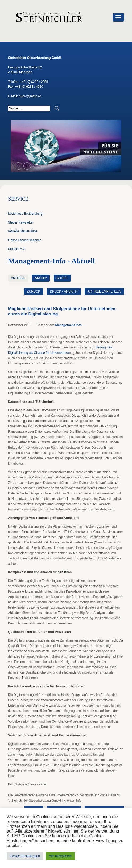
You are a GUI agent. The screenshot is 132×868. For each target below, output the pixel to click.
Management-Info (68, 325)
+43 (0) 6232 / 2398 (34, 82)
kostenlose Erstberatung (25, 214)
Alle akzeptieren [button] (60, 856)
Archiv (41, 278)
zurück (34, 291)
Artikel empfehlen (104, 291)
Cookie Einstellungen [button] (25, 856)
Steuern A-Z (16, 249)
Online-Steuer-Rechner (24, 240)
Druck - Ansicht (64, 291)
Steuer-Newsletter (21, 222)
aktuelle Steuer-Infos (23, 231)
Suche (62, 278)
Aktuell (18, 278)
